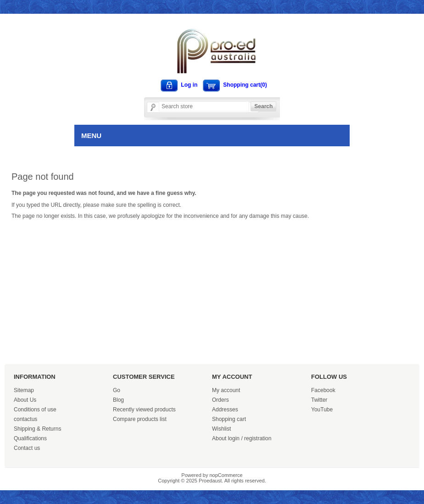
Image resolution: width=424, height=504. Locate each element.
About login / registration (242, 438)
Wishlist (221, 429)
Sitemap (24, 390)
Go (117, 390)
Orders (220, 400)
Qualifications (30, 438)
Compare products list (140, 419)
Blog (118, 400)
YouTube (322, 410)
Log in (189, 85)
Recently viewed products (144, 410)
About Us (25, 400)
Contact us (27, 448)
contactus (25, 419)
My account (226, 390)
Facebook (323, 390)
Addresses (225, 410)
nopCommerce (226, 475)
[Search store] (204, 106)
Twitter (319, 400)
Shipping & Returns (37, 429)
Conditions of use (35, 410)
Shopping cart (229, 419)
